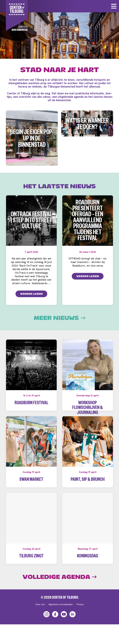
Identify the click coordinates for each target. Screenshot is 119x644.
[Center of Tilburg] (17, 15)
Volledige (59, 587)
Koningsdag (88, 566)
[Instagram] (46, 624)
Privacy (80, 614)
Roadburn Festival (31, 404)
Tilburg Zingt (31, 566)
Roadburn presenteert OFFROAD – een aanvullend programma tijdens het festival (88, 221)
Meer (59, 318)
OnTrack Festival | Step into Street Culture (31, 221)
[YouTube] (64, 624)
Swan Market (31, 490)
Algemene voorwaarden (61, 614)
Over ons (40, 614)
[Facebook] (55, 624)
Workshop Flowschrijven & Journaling (88, 408)
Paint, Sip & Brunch (88, 490)
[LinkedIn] (73, 624)
